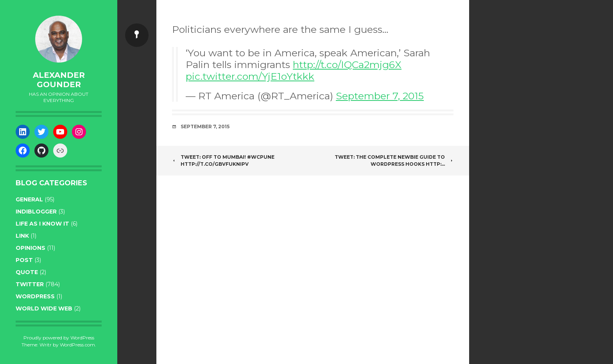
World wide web (44, 308)
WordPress (35, 296)
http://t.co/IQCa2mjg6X (347, 65)
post (24, 260)
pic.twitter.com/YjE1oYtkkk (250, 76)
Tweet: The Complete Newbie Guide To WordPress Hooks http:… (394, 160)
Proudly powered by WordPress (59, 338)
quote (27, 272)
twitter (30, 284)
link (22, 236)
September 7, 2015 (380, 96)
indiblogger (36, 212)
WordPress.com (77, 345)
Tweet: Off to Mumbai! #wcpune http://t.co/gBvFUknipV (223, 160)
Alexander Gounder (59, 80)
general (29, 199)
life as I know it (42, 224)
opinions (30, 248)
